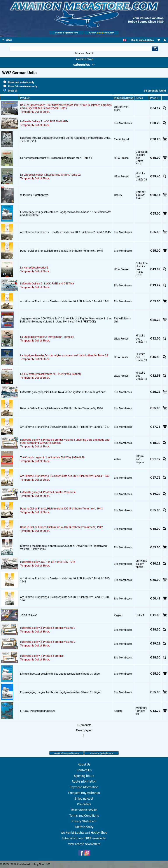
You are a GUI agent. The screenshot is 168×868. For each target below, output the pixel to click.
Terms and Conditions (84, 816)
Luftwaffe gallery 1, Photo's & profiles (42, 656)
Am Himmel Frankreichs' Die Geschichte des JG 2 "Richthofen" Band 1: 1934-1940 (65, 599)
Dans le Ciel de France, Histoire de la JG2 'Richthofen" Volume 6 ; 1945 (61, 251)
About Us (84, 764)
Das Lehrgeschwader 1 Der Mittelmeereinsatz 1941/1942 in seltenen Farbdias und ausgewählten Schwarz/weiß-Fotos (66, 107)
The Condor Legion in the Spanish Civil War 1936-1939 (52, 457)
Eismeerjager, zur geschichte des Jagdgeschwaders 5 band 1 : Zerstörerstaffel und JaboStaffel (66, 214)
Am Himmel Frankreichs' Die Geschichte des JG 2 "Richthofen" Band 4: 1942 (65, 476)
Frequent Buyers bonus (84, 793)
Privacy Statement (84, 821)
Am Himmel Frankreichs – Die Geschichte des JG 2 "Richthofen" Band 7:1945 (65, 232)
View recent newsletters (84, 844)
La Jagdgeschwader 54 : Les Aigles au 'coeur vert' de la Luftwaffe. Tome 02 (64, 355)
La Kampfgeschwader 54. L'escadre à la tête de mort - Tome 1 (56, 158)
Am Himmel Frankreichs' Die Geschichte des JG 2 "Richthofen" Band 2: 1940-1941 (65, 580)
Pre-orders (84, 804)
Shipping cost (84, 799)
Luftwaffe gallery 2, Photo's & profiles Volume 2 (48, 642)
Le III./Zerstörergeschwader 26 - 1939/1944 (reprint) (51, 374)
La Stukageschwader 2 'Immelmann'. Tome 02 (47, 337)
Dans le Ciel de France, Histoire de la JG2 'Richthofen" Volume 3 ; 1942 (61, 527)
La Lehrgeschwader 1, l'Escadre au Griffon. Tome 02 (50, 175)
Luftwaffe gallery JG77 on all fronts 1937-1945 (48, 562)
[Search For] (81, 49)
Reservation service (84, 810)
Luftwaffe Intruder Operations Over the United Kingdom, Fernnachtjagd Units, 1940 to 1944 (65, 139)
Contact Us (84, 770)
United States (146, 40)
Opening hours (84, 776)
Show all (10, 91)
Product (25, 98)
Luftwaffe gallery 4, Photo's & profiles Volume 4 (48, 492)
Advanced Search (84, 53)
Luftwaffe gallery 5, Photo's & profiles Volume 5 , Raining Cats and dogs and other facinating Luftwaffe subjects (65, 441)
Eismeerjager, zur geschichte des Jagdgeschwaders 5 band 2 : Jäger (60, 692)
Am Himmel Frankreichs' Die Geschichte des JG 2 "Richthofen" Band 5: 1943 (65, 427)
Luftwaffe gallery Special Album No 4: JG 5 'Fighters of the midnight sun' (63, 392)
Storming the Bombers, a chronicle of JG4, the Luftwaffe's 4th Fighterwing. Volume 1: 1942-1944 (64, 547)
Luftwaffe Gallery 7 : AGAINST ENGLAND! (44, 121)
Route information (84, 781)
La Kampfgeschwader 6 (34, 268)
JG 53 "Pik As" (29, 615)
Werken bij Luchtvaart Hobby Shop (84, 833)
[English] (125, 40)
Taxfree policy (84, 827)
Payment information (84, 787)
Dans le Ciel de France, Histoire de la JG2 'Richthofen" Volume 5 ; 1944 (61, 408)
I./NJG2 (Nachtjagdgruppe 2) (37, 711)
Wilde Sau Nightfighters (34, 195)
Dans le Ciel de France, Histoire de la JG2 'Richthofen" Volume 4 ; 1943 (61, 509)
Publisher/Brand (124, 98)
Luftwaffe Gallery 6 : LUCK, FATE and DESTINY (47, 284)
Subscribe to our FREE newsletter (84, 838)
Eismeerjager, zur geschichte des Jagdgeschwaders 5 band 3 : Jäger (60, 674)
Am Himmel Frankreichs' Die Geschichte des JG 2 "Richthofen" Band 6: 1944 (65, 301)
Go (155, 49)
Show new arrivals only (19, 82)
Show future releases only (20, 87)
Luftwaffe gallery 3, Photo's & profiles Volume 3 (48, 628)
